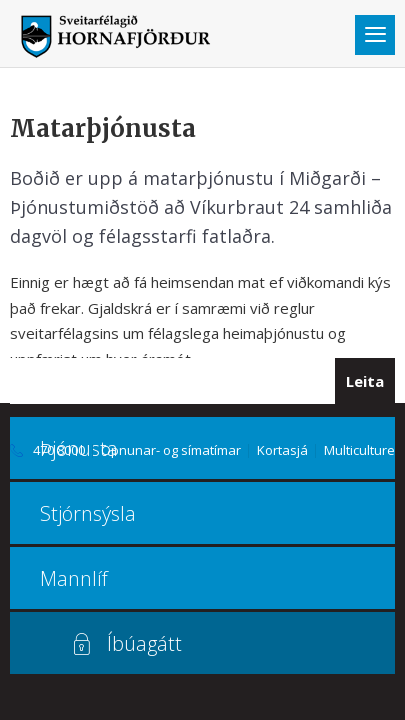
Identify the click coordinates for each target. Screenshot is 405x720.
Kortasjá (282, 450)
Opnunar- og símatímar (171, 450)
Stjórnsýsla (88, 513)
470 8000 (59, 450)
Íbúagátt (144, 643)
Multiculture (359, 450)
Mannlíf (74, 578)
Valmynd (375, 35)
